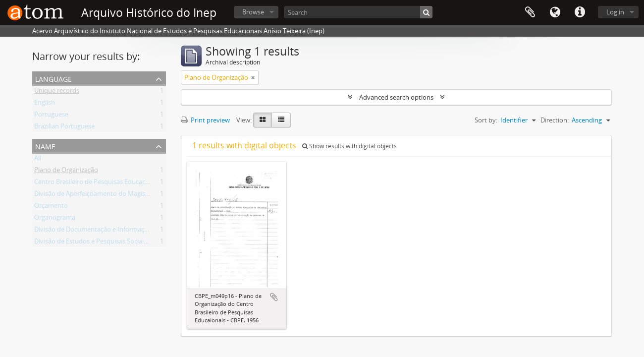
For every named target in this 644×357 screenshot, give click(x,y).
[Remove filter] (253, 77)
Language (555, 12)
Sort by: (486, 120)
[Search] (358, 12)
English (45, 104)
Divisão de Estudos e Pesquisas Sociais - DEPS (101, 243)
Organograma (55, 219)
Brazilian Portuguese (64, 128)
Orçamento (51, 207)
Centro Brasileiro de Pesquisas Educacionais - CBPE (108, 183)
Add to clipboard (274, 297)
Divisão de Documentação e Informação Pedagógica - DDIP (120, 231)
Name (45, 146)
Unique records (57, 92)
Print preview (205, 120)
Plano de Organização (66, 172)
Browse (253, 12)
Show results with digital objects (349, 146)
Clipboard (530, 12)
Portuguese (51, 116)
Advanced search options (396, 97)
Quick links (580, 12)
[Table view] (281, 120)
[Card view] (263, 120)
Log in (615, 12)
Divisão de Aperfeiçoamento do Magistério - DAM (106, 195)
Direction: (555, 120)
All (38, 160)
